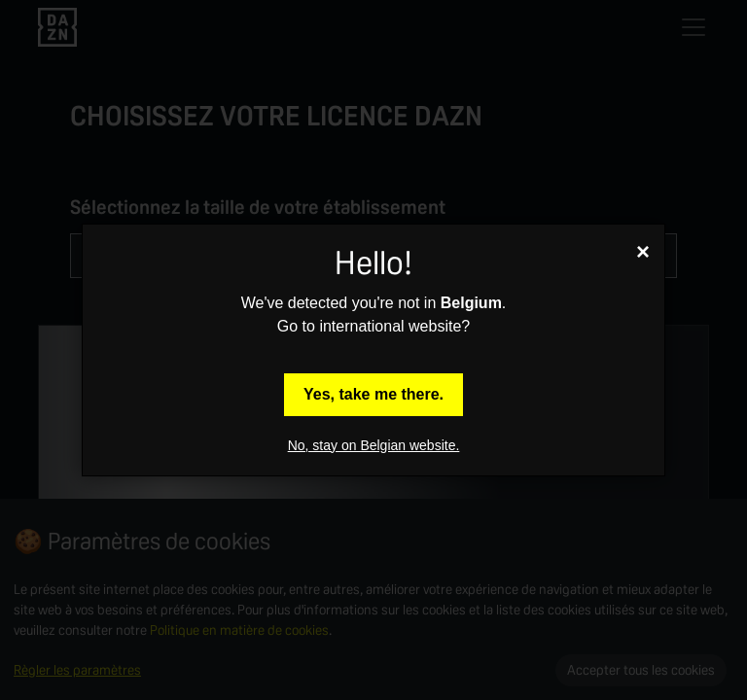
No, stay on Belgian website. (374, 445)
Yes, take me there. (373, 394)
